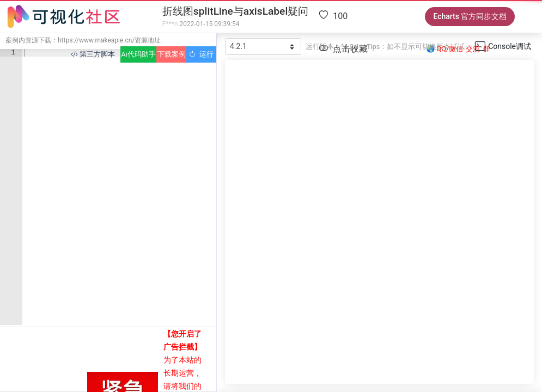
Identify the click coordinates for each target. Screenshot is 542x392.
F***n (170, 24)
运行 (201, 54)
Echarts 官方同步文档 (470, 16)
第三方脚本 (93, 54)
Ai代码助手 (138, 54)
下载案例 (172, 54)
